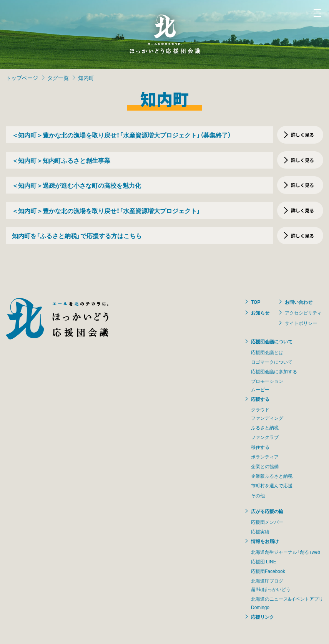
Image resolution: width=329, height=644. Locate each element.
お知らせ (260, 313)
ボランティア (265, 457)
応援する (260, 399)
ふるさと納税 (265, 427)
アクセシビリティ (303, 313)
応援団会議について (272, 341)
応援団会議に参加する (274, 371)
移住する (260, 447)
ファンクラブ (265, 437)
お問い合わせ (299, 302)
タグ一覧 (58, 78)
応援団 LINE (264, 561)
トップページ (22, 78)
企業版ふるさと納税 (272, 476)
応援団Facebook (268, 571)
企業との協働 (265, 466)
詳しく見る (302, 135)
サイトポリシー (301, 323)
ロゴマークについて (272, 362)
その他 (258, 495)
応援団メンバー (267, 522)
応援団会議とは (267, 352)
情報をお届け (265, 541)
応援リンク (263, 617)
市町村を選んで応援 (272, 485)
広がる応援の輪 (267, 511)
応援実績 (260, 531)
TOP (256, 302)
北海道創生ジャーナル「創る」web (286, 552)
